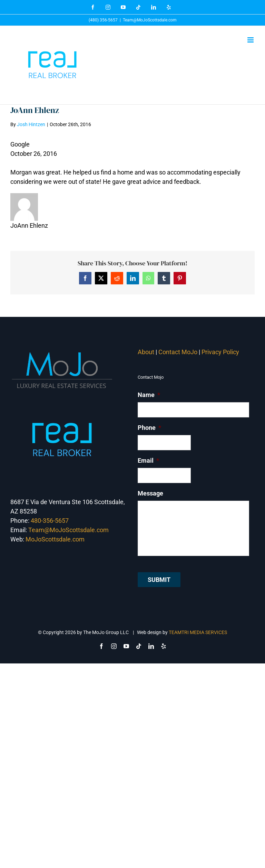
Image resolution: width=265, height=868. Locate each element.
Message (150, 493)
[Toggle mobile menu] (251, 40)
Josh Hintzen (31, 124)
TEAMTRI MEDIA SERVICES (198, 632)
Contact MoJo (178, 352)
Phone (149, 428)
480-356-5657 (50, 521)
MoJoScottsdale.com (55, 539)
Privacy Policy (221, 352)
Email (148, 460)
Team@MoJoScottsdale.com (150, 20)
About (146, 352)
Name (149, 395)
